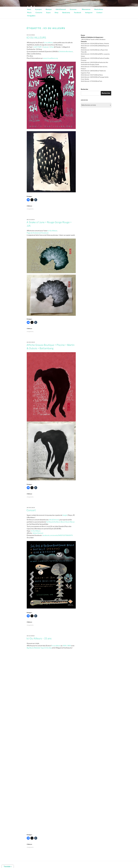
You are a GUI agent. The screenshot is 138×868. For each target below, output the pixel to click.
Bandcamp (66, 13)
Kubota (46, 47)
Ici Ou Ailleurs (36, 531)
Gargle (65, 515)
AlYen (52, 47)
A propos (38, 9)
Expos (48, 13)
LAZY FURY (38, 47)
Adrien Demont (38, 533)
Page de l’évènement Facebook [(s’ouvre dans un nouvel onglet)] (38, 233)
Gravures (74, 9)
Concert (31, 510)
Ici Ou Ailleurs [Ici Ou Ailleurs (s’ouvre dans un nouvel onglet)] (52, 231)
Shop (56, 13)
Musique (49, 9)
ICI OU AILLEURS (36, 38)
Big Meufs (30, 648)
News (29, 9)
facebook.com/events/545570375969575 (58, 535)
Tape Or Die (45, 648)
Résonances (86, 9)
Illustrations (100, 9)
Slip (50, 648)
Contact (99, 13)
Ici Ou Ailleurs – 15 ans (39, 638)
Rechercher (85, 89)
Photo (29, 13)
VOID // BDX (67, 646)
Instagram (89, 13)
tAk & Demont (61, 9)
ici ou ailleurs (48, 43)
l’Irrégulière (31, 16)
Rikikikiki (37, 648)
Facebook (78, 13)
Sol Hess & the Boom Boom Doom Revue (60, 522)
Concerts (39, 13)
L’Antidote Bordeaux (66, 52)
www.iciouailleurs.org (50, 58)
